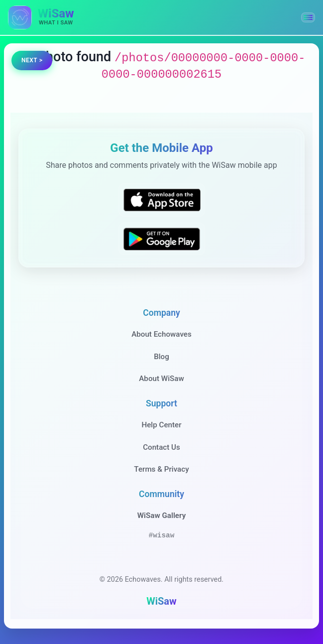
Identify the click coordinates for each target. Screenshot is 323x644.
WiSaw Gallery (161, 515)
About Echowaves (161, 334)
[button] (308, 17)
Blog (161, 357)
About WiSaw (161, 379)
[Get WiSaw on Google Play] (162, 239)
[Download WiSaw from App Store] (162, 200)
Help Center (161, 425)
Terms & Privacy (161, 469)
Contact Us (161, 447)
